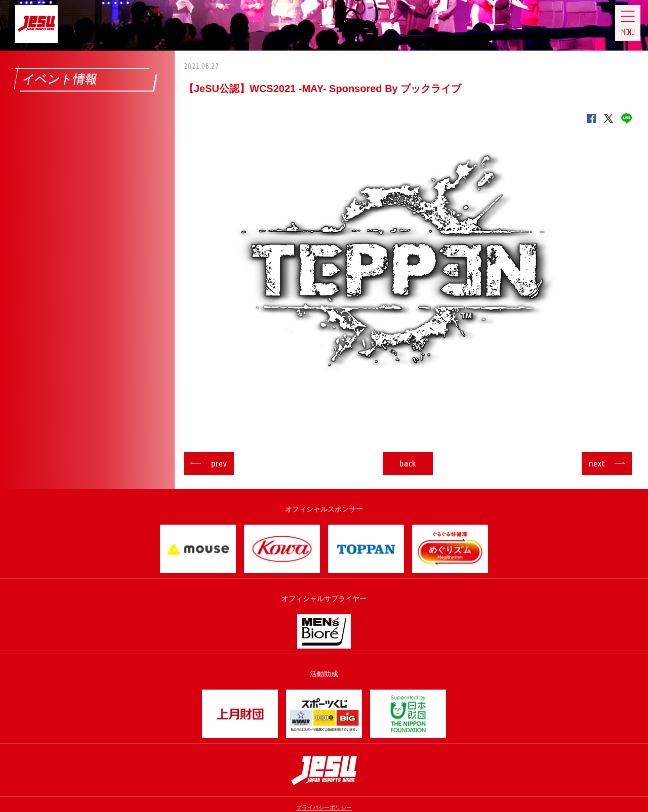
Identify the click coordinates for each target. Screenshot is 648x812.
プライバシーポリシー (324, 807)
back (408, 463)
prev (230, 463)
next (586, 463)
